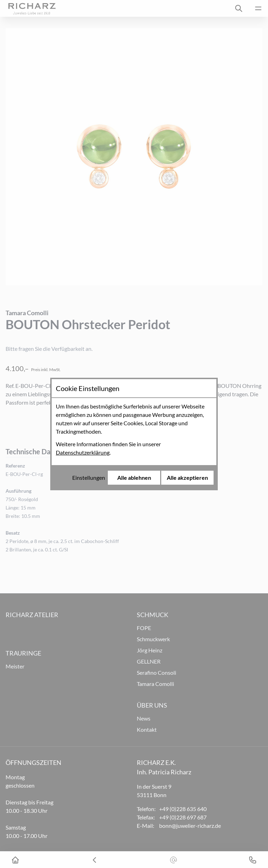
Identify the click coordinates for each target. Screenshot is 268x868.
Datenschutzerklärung (83, 452)
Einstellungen (89, 478)
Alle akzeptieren (187, 478)
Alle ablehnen (134, 478)
